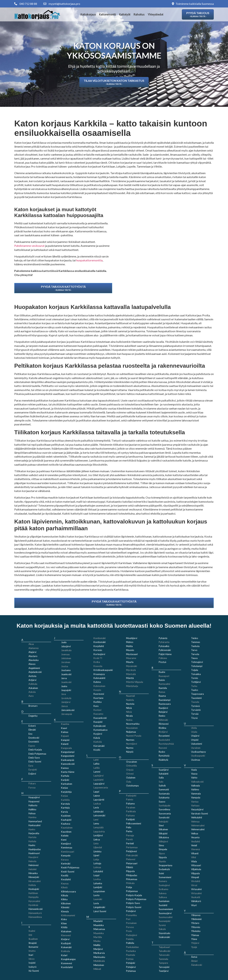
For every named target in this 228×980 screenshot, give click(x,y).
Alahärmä (33, 648)
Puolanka (131, 951)
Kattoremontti (107, 14)
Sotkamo (164, 889)
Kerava (65, 860)
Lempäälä (99, 827)
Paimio (130, 799)
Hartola (32, 837)
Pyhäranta (164, 642)
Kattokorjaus (88, 14)
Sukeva (163, 893)
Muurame (131, 658)
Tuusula (195, 702)
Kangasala (66, 748)
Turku (194, 686)
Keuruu (65, 883)
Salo (161, 782)
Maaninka (99, 933)
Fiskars (32, 783)
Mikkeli (97, 969)
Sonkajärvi (164, 885)
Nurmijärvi (132, 744)
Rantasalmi (164, 684)
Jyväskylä (66, 698)
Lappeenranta (101, 788)
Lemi (96, 820)
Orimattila (131, 766)
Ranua (162, 692)
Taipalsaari (164, 947)
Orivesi (130, 774)
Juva (64, 694)
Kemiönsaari (68, 852)
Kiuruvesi (66, 935)
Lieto (96, 843)
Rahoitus (139, 14)
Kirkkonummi (68, 915)
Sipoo (162, 853)
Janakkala (66, 650)
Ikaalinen (33, 939)
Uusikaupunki (198, 756)
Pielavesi (131, 859)
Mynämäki (132, 666)
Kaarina (65, 724)
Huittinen (33, 893)
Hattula (32, 841)
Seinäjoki (163, 822)
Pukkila (130, 939)
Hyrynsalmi (34, 901)
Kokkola (65, 951)
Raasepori (164, 676)
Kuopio (97, 690)
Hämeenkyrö (35, 913)
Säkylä (162, 929)
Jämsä (64, 706)
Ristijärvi (163, 732)
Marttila (98, 937)
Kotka (97, 662)
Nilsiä (129, 712)
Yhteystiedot (156, 14)
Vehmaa (195, 822)
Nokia (129, 720)
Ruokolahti (164, 740)
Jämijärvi (66, 702)
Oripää (130, 770)
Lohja (96, 859)
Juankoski (66, 682)
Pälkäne (163, 658)
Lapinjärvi (99, 776)
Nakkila (130, 700)
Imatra (32, 951)
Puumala (131, 955)
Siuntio (162, 861)
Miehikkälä (99, 961)
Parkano (130, 815)
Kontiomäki (100, 638)
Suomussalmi (166, 917)
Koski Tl (98, 658)
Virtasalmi (196, 893)
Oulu (129, 782)
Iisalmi (32, 931)
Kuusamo (98, 714)
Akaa (31, 644)
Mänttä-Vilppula (135, 682)
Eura (31, 766)
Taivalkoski (164, 951)
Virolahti (196, 881)
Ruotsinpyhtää (166, 744)
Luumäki (98, 899)
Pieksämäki (132, 855)
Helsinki (33, 869)
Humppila (33, 897)
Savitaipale (164, 806)
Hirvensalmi (35, 881)
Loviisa (97, 879)
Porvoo (130, 927)
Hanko (32, 829)
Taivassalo (164, 955)
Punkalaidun (132, 947)
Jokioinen (66, 658)
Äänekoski (197, 965)
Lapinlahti (99, 780)
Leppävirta (99, 832)
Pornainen (131, 923)
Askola (32, 692)
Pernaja (130, 835)
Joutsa (65, 666)
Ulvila (194, 728)
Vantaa (195, 802)
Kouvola (98, 666)
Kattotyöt (125, 14)
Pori (128, 919)
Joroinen (66, 662)
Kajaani (65, 736)
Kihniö (64, 887)
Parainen (131, 807)
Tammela (163, 959)
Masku (97, 941)
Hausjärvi (33, 857)
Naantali (130, 696)
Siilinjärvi (163, 841)
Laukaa (97, 804)
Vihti (194, 857)
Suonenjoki (164, 921)
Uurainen (196, 748)
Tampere (163, 963)
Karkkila (65, 800)
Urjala (194, 732)
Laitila (97, 768)
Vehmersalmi (198, 825)
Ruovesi (163, 748)
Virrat (194, 885)
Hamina (32, 817)
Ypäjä (194, 947)
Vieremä (195, 849)
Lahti (96, 760)
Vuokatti (196, 897)
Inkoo (32, 959)
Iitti (30, 935)
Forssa (32, 788)
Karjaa (64, 796)
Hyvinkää (33, 905)
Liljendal (98, 847)
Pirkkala (130, 883)
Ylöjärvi (195, 943)
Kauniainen (67, 828)
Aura (31, 696)
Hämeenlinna (35, 917)
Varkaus (195, 806)
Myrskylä (131, 670)
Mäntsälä (131, 674)
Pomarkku (131, 915)
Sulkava (163, 897)
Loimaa (97, 867)
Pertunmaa (132, 847)
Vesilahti (195, 841)
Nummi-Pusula (134, 736)
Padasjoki (131, 796)
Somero (163, 881)
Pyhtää (130, 959)
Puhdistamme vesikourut (29, 246)
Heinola (32, 861)
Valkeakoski (197, 782)
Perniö (129, 839)
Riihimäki (163, 720)
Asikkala (33, 684)
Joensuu (65, 654)
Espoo (32, 746)
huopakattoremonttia (89, 260)
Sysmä (162, 925)
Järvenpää (67, 714)
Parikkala (131, 811)
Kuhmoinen (99, 686)
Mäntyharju (132, 686)
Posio (129, 931)
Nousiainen (132, 728)
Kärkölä (98, 742)
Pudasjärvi (132, 935)
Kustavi (97, 710)
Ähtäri (194, 961)
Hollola (32, 885)
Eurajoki (33, 770)
